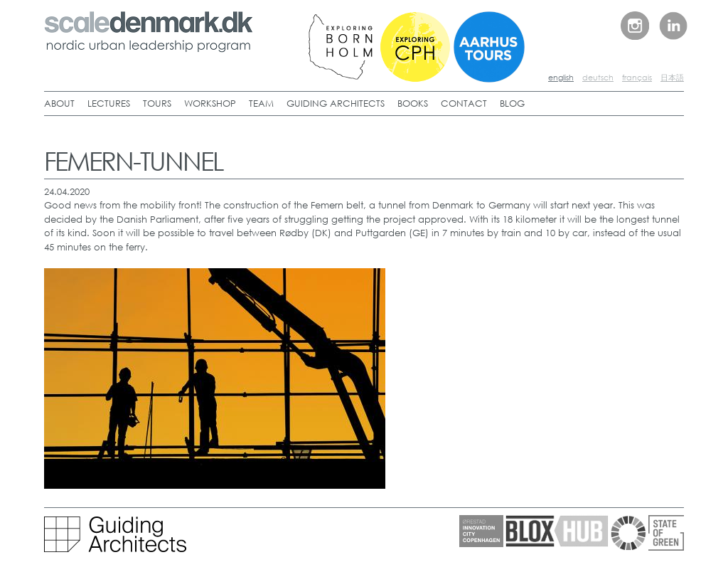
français (637, 78)
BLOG (512, 104)
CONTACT (464, 104)
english (561, 78)
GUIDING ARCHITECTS (336, 104)
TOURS (157, 104)
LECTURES (109, 104)
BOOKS (413, 104)
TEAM (261, 104)
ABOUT (59, 104)
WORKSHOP (210, 104)
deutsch (598, 78)
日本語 (672, 78)
